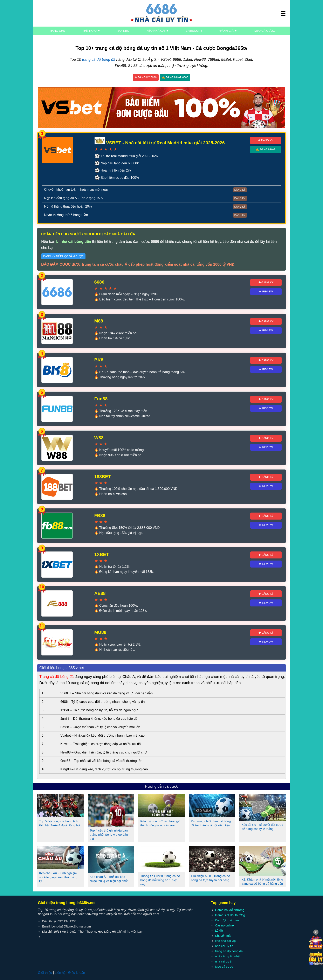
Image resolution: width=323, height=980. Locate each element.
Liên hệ (60, 973)
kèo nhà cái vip (225, 941)
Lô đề (219, 930)
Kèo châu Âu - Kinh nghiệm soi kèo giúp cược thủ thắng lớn (58, 877)
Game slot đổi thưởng (230, 915)
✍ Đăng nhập (266, 149)
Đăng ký (240, 190)
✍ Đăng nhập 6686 (175, 77)
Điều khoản (77, 973)
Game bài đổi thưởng (230, 910)
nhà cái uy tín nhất (228, 956)
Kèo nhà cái (158, 31)
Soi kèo (123, 31)
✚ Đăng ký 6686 (146, 77)
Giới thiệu (45, 973)
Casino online (224, 925)
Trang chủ (57, 31)
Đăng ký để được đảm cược (63, 256)
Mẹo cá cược (265, 31)
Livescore (194, 31)
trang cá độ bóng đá (99, 60)
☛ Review (266, 291)
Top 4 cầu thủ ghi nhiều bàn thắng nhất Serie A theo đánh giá (110, 835)
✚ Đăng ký (266, 140)
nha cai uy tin (224, 946)
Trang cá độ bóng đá (56, 677)
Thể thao (91, 31)
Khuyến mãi (223, 936)
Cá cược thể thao (227, 920)
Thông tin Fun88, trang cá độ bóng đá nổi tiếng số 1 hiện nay (160, 880)
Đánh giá (228, 31)
